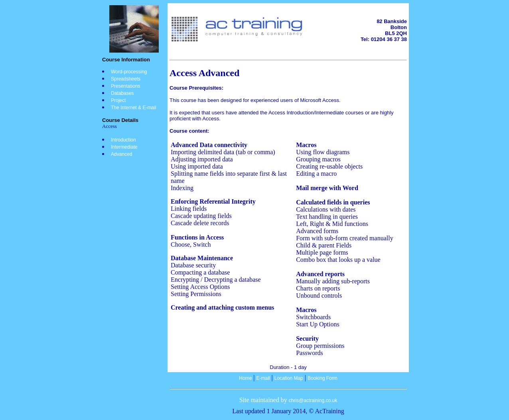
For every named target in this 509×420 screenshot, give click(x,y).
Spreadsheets (126, 79)
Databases (122, 93)
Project (118, 100)
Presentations (125, 86)
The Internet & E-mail (133, 108)
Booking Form (323, 378)
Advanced (121, 154)
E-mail (263, 378)
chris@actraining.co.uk (313, 400)
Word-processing (129, 72)
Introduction (123, 140)
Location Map (289, 378)
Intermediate (124, 147)
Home (245, 378)
